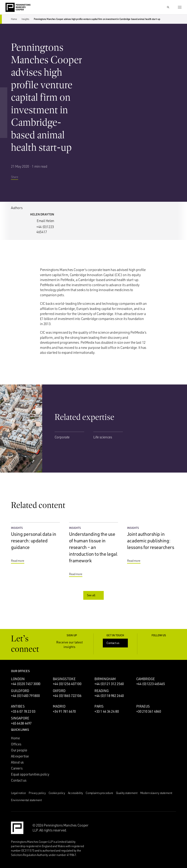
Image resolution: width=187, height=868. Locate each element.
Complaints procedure (99, 793)
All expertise (20, 756)
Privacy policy (37, 793)
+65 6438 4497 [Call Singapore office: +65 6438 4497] (21, 723)
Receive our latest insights (73, 644)
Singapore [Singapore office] (20, 718)
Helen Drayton (42, 214)
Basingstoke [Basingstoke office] (64, 679)
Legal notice (18, 793)
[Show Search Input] (168, 7)
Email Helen (45, 221)
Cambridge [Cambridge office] (146, 679)
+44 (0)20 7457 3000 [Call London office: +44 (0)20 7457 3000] (26, 684)
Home (14, 19)
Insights (25, 19)
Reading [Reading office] (102, 691)
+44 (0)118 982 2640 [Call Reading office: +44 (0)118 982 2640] (109, 696)
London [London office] (18, 679)
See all (94, 595)
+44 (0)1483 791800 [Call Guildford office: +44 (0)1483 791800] (25, 696)
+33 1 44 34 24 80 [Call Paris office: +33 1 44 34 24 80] (107, 711)
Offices (16, 744)
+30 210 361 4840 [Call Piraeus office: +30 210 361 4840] (149, 711)
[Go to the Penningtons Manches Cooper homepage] (18, 7)
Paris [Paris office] (99, 706)
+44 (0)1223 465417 (45, 229)
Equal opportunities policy (30, 774)
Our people (19, 750)
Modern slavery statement (156, 793)
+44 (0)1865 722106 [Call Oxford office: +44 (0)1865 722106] (67, 696)
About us (17, 762)
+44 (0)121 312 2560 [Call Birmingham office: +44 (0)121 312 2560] (109, 684)
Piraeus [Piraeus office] (143, 706)
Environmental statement (26, 800)
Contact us (116, 643)
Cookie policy (57, 793)
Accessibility (76, 793)
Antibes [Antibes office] (18, 706)
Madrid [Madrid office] (59, 706)
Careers (17, 768)
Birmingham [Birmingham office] (105, 679)
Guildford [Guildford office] (20, 691)
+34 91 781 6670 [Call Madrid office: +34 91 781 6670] (64, 711)
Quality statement (127, 793)
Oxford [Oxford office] (59, 691)
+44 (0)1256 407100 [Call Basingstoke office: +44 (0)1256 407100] (67, 684)
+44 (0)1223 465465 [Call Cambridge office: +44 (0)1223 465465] (151, 684)
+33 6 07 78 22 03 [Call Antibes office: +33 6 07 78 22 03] (23, 711)
